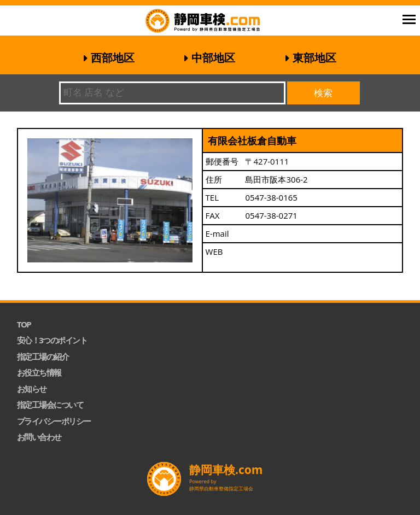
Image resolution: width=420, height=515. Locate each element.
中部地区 (213, 58)
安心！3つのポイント (52, 340)
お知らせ (32, 389)
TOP (24, 324)
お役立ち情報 (39, 372)
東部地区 (314, 58)
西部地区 (113, 58)
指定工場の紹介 (43, 356)
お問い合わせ (39, 437)
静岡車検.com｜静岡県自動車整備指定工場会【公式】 (217, 22)
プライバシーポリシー (54, 421)
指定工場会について (50, 405)
